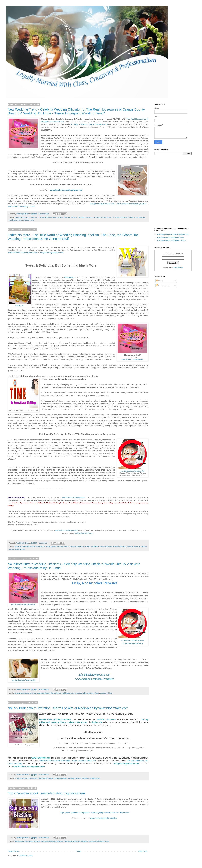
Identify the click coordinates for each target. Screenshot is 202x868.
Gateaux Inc (20, 306)
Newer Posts (14, 851)
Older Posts (143, 851)
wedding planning (134, 547)
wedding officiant (93, 693)
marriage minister (43, 693)
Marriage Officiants (75, 778)
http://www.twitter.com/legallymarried (171, 240)
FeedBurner (178, 267)
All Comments (163, 285)
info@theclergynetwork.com (102, 204)
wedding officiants (106, 547)
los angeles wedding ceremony (25, 693)
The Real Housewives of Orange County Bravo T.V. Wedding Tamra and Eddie (106, 217)
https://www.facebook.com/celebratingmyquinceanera (46, 793)
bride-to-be (97, 722)
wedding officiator (106, 693)
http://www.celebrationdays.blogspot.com (173, 234)
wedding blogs (51, 547)
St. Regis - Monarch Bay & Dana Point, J (89, 124)
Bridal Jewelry (33, 778)
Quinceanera (19, 841)
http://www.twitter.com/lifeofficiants (170, 237)
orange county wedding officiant (40, 217)
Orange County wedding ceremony (63, 693)
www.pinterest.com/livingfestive (104, 818)
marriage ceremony (21, 217)
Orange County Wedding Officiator (65, 217)
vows (136, 217)
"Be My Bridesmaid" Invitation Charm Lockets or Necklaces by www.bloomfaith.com (68, 708)
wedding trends (29, 220)
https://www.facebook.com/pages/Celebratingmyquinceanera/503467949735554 (95, 813)
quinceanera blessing (32, 841)
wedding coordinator (92, 547)
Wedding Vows (20, 549)
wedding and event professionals (33, 547)
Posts (159, 281)
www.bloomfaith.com (107, 719)
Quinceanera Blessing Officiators (76, 841)
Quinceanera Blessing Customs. (52, 841)
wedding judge (81, 693)
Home (78, 851)
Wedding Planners (120, 547)
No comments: (44, 214)
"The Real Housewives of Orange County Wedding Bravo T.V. (68, 761)
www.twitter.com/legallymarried (22, 206)
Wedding (142, 217)
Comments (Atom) (26, 856)
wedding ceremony (16, 220)
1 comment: (43, 543)
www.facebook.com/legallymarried (66, 190)
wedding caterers (63, 547)
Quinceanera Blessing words (99, 841)
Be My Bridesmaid (21, 778)
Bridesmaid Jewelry (46, 778)
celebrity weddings (61, 778)
